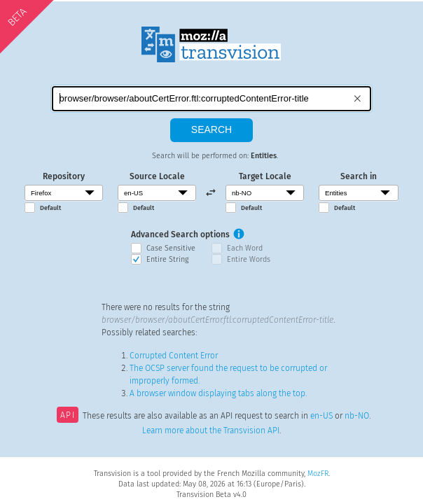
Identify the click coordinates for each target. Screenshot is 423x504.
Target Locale (265, 176)
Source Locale (157, 176)
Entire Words (249, 259)
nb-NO (357, 416)
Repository (64, 176)
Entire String (167, 259)
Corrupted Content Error (174, 356)
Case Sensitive (171, 248)
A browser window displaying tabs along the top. (218, 393)
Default (50, 208)
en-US (321, 416)
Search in (359, 176)
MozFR (318, 474)
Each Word (245, 248)
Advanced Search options (180, 234)
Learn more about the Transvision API (211, 430)
